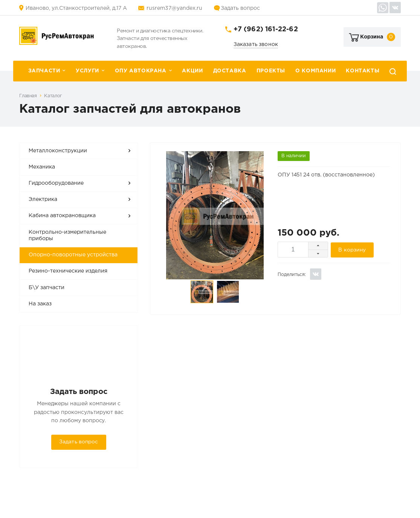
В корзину (352, 250)
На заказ (40, 304)
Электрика (43, 199)
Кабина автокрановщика (62, 216)
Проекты (271, 71)
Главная (28, 96)
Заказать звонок (256, 44)
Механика (42, 167)
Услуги (87, 71)
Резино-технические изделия (68, 271)
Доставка (230, 71)
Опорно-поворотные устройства (73, 255)
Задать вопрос (240, 8)
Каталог (53, 96)
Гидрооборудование (56, 183)
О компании (315, 71)
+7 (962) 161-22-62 (266, 29)
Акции (192, 71)
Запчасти (44, 71)
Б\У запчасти (47, 288)
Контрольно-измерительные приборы (67, 236)
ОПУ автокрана (141, 71)
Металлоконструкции (58, 151)
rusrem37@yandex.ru (174, 8)
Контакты (363, 71)
